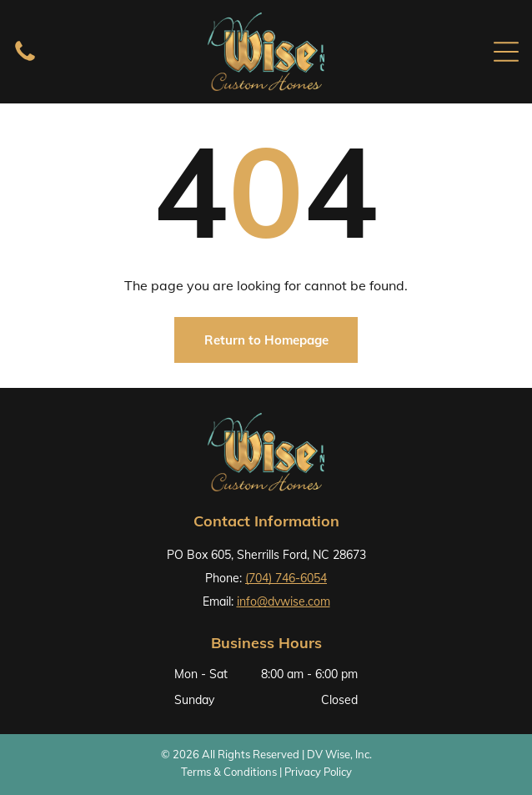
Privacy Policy (318, 772)
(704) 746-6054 (286, 578)
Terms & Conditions (229, 772)
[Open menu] (506, 52)
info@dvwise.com (284, 601)
